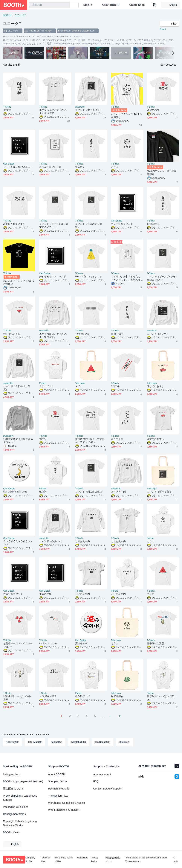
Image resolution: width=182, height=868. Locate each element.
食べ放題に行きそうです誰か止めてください (90, 441)
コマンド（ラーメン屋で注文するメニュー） (54, 225)
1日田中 (116, 386)
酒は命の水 (153, 110)
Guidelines (83, 858)
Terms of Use (46, 860)
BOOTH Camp (12, 832)
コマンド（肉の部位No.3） (90, 492)
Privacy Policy (95, 860)
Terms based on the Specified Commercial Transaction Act (146, 860)
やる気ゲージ (82, 696)
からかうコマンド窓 (50, 167)
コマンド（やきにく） (52, 541)
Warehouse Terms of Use (64, 860)
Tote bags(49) (35, 742)
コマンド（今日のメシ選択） (89, 225)
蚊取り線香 (117, 696)
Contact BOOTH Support (108, 789)
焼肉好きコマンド (13, 594)
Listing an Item (12, 774)
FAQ (96, 781)
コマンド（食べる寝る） (89, 110)
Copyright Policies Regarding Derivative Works (20, 823)
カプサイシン (47, 386)
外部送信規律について (113, 860)
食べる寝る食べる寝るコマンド (18, 543)
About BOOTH (111, 5)
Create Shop (137, 5)
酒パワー (44, 439)
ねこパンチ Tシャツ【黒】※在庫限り (19, 282)
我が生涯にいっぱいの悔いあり (18, 698)
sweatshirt (80, 107)
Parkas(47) (56, 742)
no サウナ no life (48, 643)
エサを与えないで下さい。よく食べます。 (54, 111)
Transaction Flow (58, 796)
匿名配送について (13, 789)
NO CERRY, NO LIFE (15, 492)
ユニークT (20, 15)
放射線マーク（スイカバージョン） (18, 645)
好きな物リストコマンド (53, 276)
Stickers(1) (124, 742)
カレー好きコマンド (122, 224)
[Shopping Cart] (155, 5)
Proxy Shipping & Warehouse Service (20, 798)
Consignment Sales (14, 814)
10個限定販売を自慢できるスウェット (18, 441)
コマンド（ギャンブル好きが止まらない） (162, 278)
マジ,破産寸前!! (48, 696)
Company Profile (30, 860)
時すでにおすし (12, 334)
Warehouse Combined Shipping (66, 803)
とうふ (115, 167)
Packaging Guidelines (16, 807)
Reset (163, 29)
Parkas (43, 383)
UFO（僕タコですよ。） (89, 276)
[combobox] (50, 5)
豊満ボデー (81, 167)
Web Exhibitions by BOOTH (64, 810)
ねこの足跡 (117, 439)
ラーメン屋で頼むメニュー (18, 167)
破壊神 (7, 110)
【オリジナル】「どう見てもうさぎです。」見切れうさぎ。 (126, 278)
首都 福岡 (117, 334)
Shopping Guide (57, 781)
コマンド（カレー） (158, 334)
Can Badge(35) (102, 742)
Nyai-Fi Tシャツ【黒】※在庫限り (162, 173)
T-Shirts (7, 107)
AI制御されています (14, 224)
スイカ (79, 386)
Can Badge (9, 164)
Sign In (88, 5)
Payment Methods (59, 789)
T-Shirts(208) (12, 742)
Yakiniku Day (82, 334)
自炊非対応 (153, 224)
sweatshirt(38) (78, 742)
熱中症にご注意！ (157, 643)
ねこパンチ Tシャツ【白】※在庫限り (127, 116)
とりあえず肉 (118, 492)
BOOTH (7, 15)
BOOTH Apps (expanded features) (23, 781)
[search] (66, 5)
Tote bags (80, 383)
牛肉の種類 (45, 594)
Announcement (102, 774)
